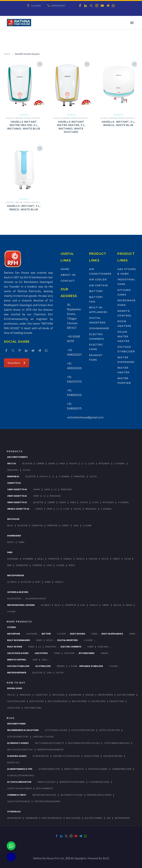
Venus (72, 565)
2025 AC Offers (92, 756)
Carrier (40, 463)
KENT (38, 582)
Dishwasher (99, 328)
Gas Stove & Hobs (16, 701)
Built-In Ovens (79, 701)
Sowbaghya (22, 565)
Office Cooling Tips (109, 730)
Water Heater (39, 118)
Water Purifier (16, 575)
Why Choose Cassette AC (20, 749)
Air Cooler (98, 279)
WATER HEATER (14, 818)
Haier (62, 463)
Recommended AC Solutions (23, 730)
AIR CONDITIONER (16, 724)
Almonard (13, 559)
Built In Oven (15, 647)
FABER (48, 582)
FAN (108, 818)
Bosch (11, 542)
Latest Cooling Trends (20, 788)
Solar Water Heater (123, 336)
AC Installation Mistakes (21, 775)
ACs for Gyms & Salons (83, 730)
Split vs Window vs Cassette (49, 743)
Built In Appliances (112, 634)
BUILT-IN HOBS (73, 818)
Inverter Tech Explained (72, 782)
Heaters (90, 695)
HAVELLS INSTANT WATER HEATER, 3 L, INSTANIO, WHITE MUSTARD (71, 127)
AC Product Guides (18, 743)
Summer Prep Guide (122, 769)
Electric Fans (98, 701)
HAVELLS (59, 582)
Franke (104, 653)
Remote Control (17, 660)
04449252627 (58, 6)
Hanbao (68, 559)
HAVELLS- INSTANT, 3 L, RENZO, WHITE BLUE (24, 208)
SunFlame (103, 647)
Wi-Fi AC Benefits (45, 788)
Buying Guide (15, 688)
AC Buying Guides (17, 756)
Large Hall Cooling (43, 737)
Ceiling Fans (14, 708)
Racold (118, 605)
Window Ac (13, 476)
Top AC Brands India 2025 (117, 743)
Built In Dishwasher (18, 640)
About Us (68, 275)
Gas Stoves (41, 653)
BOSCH (50, 640)
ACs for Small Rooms (56, 730)
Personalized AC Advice (99, 795)
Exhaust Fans (117, 701)
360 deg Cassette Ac (18, 509)
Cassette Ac (14, 483)
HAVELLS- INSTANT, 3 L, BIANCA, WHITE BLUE (118, 123)
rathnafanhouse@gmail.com (85, 417)
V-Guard (87, 525)
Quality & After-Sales (19, 801)
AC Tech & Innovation (19, 782)
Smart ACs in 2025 (46, 782)
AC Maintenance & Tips (20, 769)
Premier (61, 666)
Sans (35, 660)
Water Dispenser (17, 673)
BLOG (11, 718)
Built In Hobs (78, 634)
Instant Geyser (23, 118)
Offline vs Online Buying (47, 801)
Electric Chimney (126, 695)
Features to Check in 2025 (66, 756)
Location (36, 6)
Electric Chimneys (71, 647)
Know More (17, 363)
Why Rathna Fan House (44, 795)
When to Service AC (74, 769)
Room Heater (14, 598)
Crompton (37, 525)
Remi (9, 565)
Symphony (52, 525)
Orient (65, 525)
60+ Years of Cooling (72, 795)
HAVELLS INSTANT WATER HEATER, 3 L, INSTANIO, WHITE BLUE (24, 125)
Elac (83, 605)
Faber (21, 542)
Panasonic (13, 470)
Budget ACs (13, 762)
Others (11, 627)
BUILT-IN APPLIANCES (52, 818)
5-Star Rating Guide (99, 782)
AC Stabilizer (43, 666)
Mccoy (105, 559)
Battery (96, 291)
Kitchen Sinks (87, 653)
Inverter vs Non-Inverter (50, 749)
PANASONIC (51, 647)
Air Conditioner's (17, 457)
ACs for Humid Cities (18, 737)
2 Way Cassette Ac (17, 496)
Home (7, 54)
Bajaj (10, 525)
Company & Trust (17, 795)
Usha (76, 525)
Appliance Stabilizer (91, 666)
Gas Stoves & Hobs (18, 653)
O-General (119, 463)
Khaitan (93, 559)
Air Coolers (58, 695)
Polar (127, 559)
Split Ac (12, 463)
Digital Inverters (67, 640)
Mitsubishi (104, 463)
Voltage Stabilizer (18, 666)
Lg (82, 463)
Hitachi (73, 463)
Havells (10, 118)
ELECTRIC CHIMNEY (93, 818)
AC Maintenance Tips (49, 769)
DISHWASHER (32, 818)
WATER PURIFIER (122, 818)
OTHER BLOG (14, 811)
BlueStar (27, 463)
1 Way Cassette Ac (17, 489)
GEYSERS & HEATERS (18, 592)
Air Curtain (98, 285)
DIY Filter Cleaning (98, 769)
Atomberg (28, 559)
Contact (68, 281)
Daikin (52, 463)
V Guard (60, 565)
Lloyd (91, 463)
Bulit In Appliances (58, 701)
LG (40, 647)
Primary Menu (132, 23)
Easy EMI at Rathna (113, 756)
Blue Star (26, 582)
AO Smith (12, 582)
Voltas (26, 470)
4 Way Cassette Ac (17, 502)
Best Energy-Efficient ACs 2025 (84, 743)
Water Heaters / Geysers (21, 605)
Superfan (37, 565)
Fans (10, 552)
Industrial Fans (33, 708)
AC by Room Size (41, 756)
